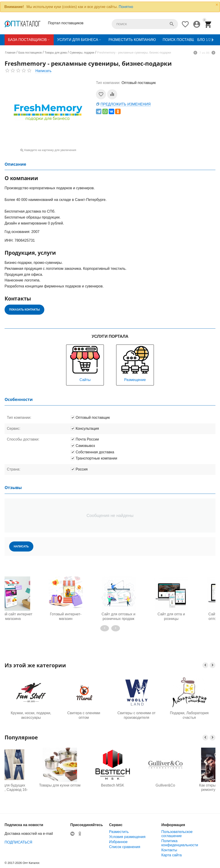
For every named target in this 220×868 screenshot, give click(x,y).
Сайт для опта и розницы (136, 616)
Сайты (85, 363)
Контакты (169, 850)
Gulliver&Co (189, 785)
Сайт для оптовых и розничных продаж (84, 616)
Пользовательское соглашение (177, 834)
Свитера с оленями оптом (84, 715)
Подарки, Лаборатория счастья (189, 715)
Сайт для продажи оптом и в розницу (189, 616)
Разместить (119, 832)
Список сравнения (125, 847)
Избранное (118, 842)
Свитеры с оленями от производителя (137, 715)
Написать (43, 71)
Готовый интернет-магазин (31, 616)
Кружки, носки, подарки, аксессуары (31, 715)
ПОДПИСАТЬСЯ (18, 842)
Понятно (126, 7)
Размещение (135, 363)
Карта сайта (171, 855)
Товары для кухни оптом (84, 785)
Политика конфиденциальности (180, 843)
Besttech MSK (137, 785)
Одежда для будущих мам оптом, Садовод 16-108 (31, 788)
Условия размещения (127, 837)
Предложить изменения (126, 104)
